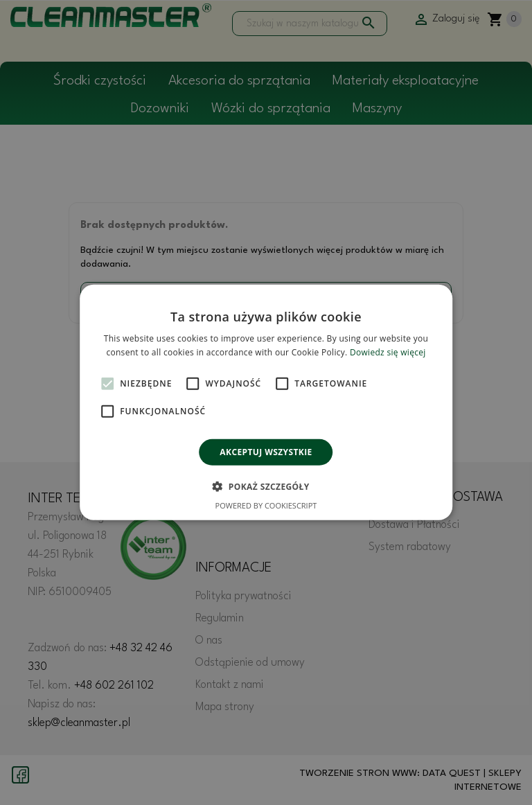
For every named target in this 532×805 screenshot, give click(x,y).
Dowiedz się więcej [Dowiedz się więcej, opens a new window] (388, 352)
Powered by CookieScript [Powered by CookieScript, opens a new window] (266, 505)
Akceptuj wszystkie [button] (266, 452)
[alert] (266, 402)
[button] (266, 486)
